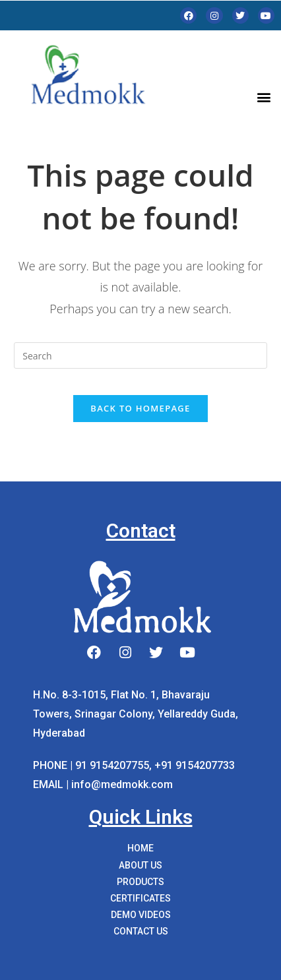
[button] (264, 97)
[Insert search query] (140, 355)
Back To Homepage (140, 408)
